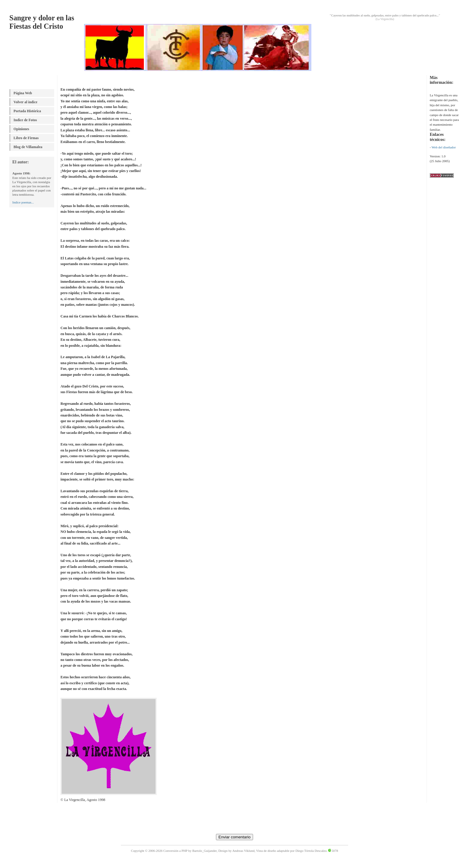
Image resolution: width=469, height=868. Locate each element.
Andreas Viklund (243, 851)
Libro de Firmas (26, 138)
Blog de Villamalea (28, 147)
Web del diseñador (444, 147)
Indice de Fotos (25, 120)
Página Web (23, 93)
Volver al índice (25, 102)
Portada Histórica (27, 111)
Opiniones (21, 129)
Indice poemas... (23, 202)
